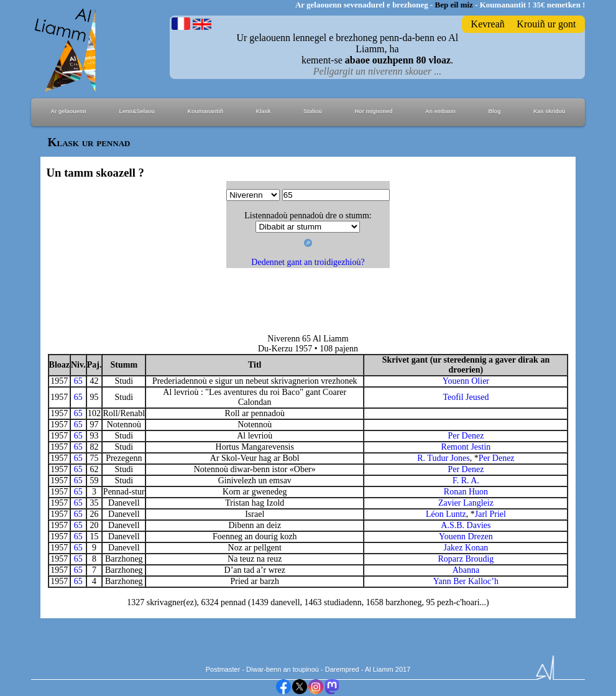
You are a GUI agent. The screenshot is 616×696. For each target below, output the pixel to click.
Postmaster (223, 669)
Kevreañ (488, 24)
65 (78, 381)
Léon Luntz (446, 514)
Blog (495, 111)
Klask (263, 111)
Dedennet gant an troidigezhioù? (308, 262)
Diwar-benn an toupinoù (283, 669)
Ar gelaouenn (68, 111)
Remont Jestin (466, 447)
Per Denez (466, 436)
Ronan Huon (466, 492)
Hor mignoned (374, 111)
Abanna (466, 570)
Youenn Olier (466, 381)
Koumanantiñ (205, 111)
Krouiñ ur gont (546, 24)
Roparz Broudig (466, 559)
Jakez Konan (466, 548)
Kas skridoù (549, 111)
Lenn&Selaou (137, 111)
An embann (440, 111)
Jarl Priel (490, 514)
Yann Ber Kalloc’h (466, 581)
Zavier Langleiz (466, 503)
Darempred (342, 669)
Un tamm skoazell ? (95, 173)
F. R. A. (466, 480)
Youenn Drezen (466, 536)
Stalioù (313, 111)
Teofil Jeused (466, 397)
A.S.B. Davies (466, 525)
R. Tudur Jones (443, 458)
